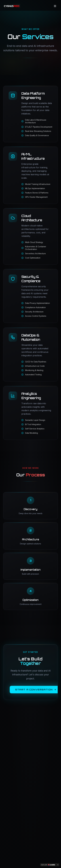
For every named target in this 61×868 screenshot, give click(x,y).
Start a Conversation (36, 689)
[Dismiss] (58, 865)
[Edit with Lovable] (48, 865)
